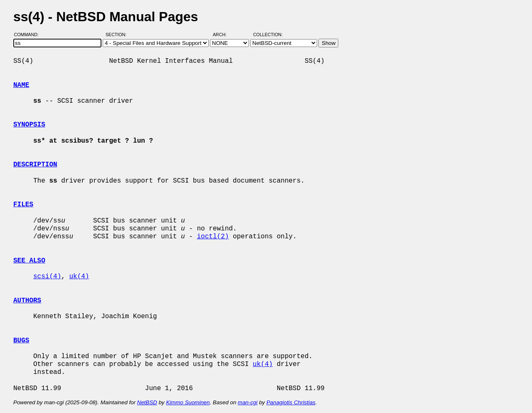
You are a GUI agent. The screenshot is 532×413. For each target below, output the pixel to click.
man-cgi (248, 402)
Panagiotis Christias (291, 402)
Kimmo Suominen (188, 402)
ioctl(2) (213, 237)
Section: (118, 35)
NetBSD (147, 402)
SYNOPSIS (29, 125)
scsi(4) (47, 277)
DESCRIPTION (35, 165)
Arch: (223, 35)
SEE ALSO (29, 261)
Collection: (268, 35)
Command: (29, 35)
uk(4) (79, 277)
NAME (21, 85)
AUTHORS (27, 301)
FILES (23, 205)
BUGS (21, 341)
